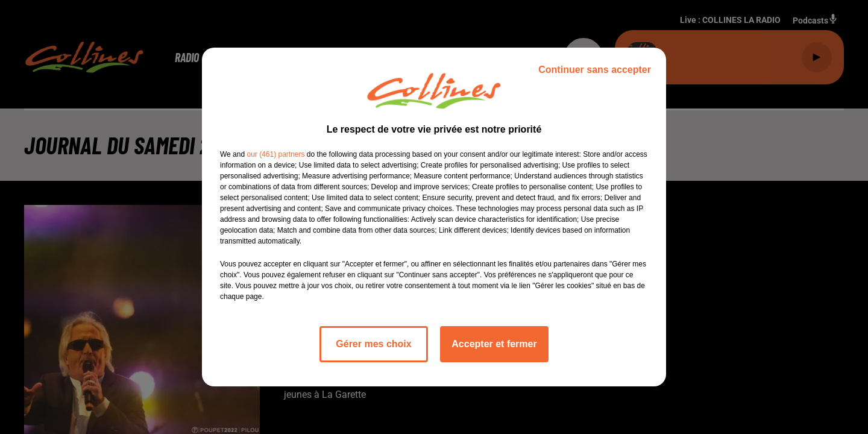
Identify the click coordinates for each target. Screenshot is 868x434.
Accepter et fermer (494, 344)
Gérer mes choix (373, 344)
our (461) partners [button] (275, 154)
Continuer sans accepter (595, 70)
